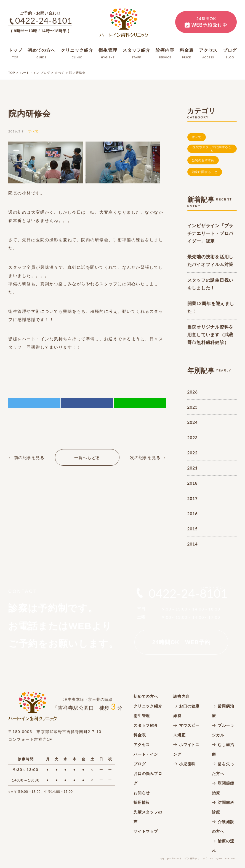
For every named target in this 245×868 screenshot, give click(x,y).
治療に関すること (205, 172)
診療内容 (181, 696)
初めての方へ (146, 696)
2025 (193, 407)
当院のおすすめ (203, 160)
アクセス (142, 745)
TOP (12, 73)
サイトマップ (146, 831)
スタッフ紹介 (146, 725)
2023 (193, 438)
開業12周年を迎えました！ (211, 307)
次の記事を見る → (148, 458)
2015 (193, 529)
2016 (193, 514)
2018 (193, 483)
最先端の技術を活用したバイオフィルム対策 (211, 261)
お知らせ (142, 793)
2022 (193, 453)
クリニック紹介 (148, 706)
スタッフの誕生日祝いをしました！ (211, 284)
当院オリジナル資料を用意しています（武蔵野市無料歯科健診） (211, 335)
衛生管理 (142, 716)
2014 (193, 544)
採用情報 (142, 802)
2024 (193, 422)
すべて (59, 73)
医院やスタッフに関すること (212, 149)
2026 (193, 392)
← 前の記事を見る (26, 458)
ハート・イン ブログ (35, 73)
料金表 (140, 735)
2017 (193, 498)
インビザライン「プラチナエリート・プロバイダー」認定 (211, 233)
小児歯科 (187, 764)
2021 (193, 468)
